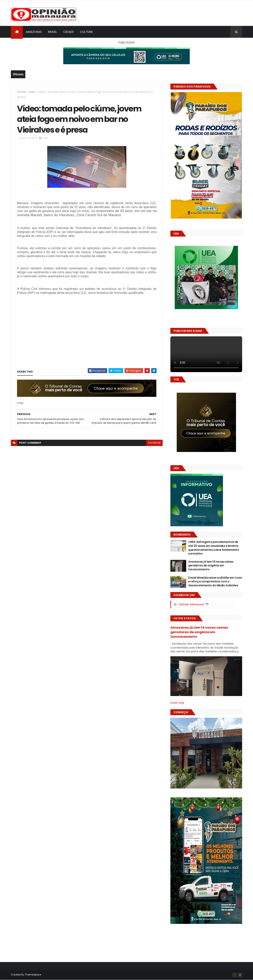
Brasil (52, 32)
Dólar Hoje (177, 703)
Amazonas (34, 32)
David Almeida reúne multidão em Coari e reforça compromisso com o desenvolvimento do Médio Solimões (215, 581)
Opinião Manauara (191, 604)
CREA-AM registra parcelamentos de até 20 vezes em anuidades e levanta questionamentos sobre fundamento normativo (214, 548)
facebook (154, 443)
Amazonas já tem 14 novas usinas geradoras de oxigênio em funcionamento (211, 565)
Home (21, 92)
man (32, 92)
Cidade (68, 32)
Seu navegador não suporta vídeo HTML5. (206, 354)
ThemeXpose (33, 975)
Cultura (86, 32)
